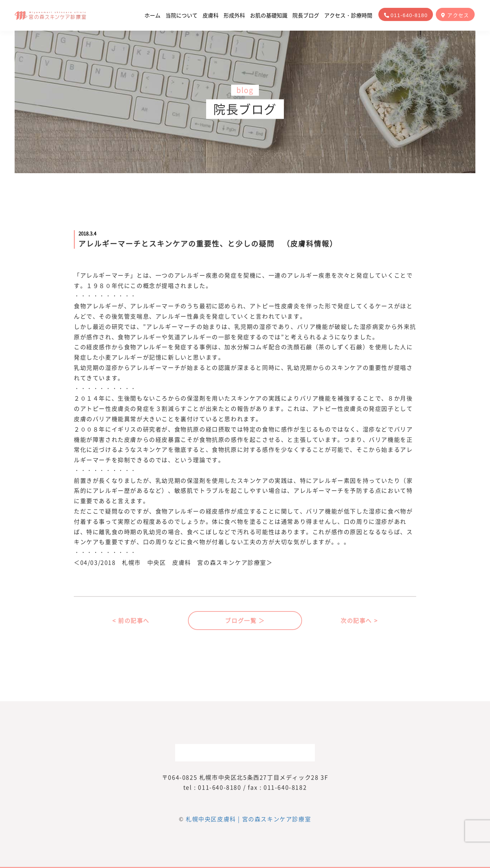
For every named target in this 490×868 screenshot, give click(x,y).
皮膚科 (211, 15)
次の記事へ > (359, 620)
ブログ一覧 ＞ (245, 620)
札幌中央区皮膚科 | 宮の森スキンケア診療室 (248, 819)
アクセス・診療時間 (348, 15)
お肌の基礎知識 (269, 15)
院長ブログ (306, 15)
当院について (182, 15)
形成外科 (234, 15)
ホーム (152, 15)
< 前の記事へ (131, 620)
